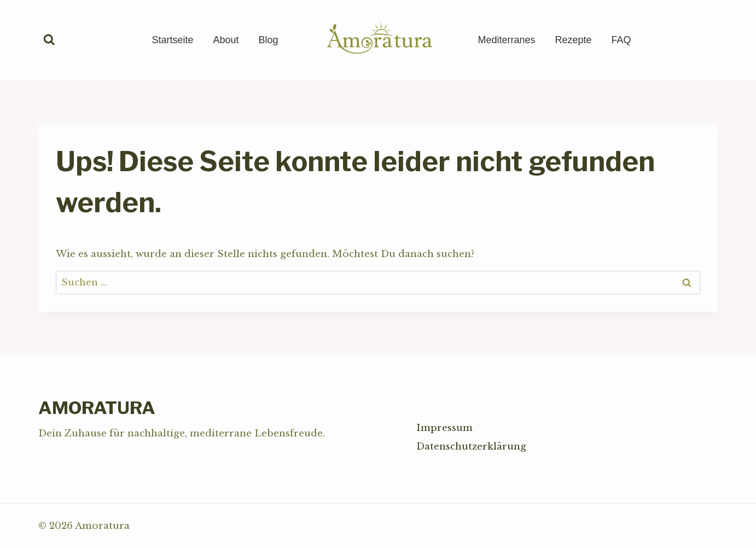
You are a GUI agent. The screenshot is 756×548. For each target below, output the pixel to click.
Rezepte (574, 40)
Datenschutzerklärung (471, 447)
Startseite (172, 40)
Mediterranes (507, 40)
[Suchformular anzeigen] (49, 40)
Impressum (444, 428)
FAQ (621, 40)
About (226, 40)
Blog (268, 40)
